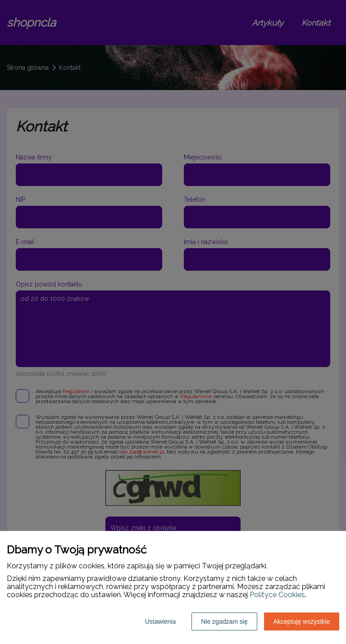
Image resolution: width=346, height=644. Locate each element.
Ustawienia (160, 621)
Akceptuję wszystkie (302, 621)
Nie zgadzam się (224, 621)
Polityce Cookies (277, 595)
